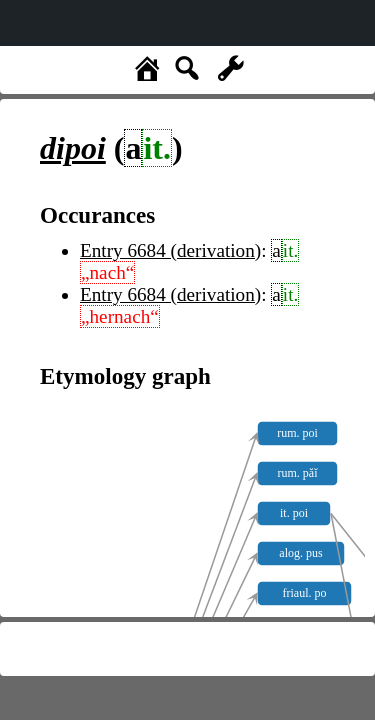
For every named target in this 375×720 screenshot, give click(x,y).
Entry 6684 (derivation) (170, 250)
